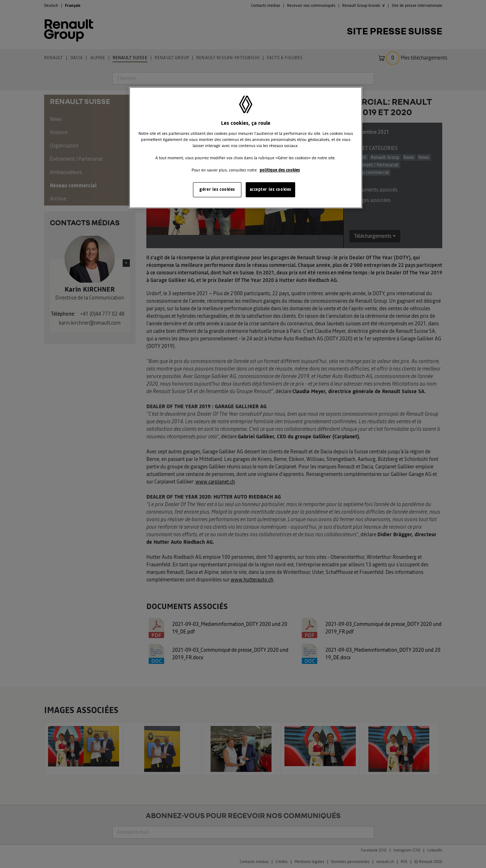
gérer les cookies (217, 189)
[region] (246, 148)
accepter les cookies (270, 189)
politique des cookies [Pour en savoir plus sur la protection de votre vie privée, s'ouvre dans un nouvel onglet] (280, 170)
